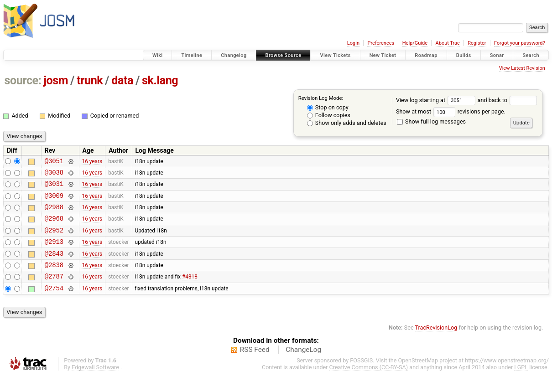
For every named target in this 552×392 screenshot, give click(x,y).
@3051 (54, 162)
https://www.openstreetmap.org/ (507, 377)
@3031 (54, 188)
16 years (92, 162)
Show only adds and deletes (347, 123)
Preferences (381, 43)
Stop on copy (328, 107)
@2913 (54, 252)
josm (56, 80)
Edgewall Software (95, 384)
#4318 (190, 291)
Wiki (158, 55)
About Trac (448, 43)
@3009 (54, 201)
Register (477, 43)
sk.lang (160, 80)
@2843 (54, 266)
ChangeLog (303, 366)
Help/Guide (415, 43)
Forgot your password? (520, 43)
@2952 (54, 240)
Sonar (497, 55)
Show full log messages (431, 121)
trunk (90, 80)
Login (353, 43)
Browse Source (284, 55)
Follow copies (329, 115)
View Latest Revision (522, 68)
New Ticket (383, 55)
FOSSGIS (361, 377)
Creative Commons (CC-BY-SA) (369, 384)
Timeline (192, 55)
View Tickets (335, 55)
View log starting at (437, 100)
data (122, 80)
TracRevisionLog (436, 344)
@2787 (54, 291)
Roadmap (426, 55)
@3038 (54, 175)
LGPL (521, 384)
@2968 (54, 226)
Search (531, 55)
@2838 (54, 278)
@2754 (54, 304)
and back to (508, 100)
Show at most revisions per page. (451, 111)
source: (23, 80)
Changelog (234, 55)
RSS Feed (255, 366)
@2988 (54, 214)
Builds (464, 55)
